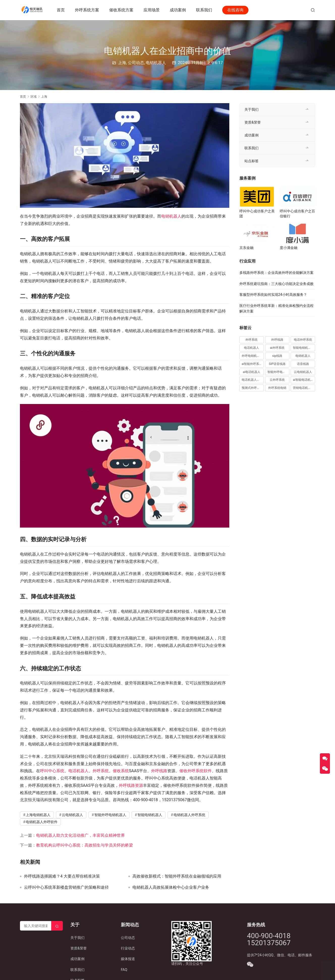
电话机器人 (78, 771)
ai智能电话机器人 (304, 380)
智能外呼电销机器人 (110, 815)
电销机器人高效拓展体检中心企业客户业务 (171, 887)
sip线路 (277, 356)
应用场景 (152, 10)
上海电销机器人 (38, 815)
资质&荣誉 (253, 122)
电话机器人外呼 (252, 380)
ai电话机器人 (252, 372)
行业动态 (128, 948)
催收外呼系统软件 (196, 771)
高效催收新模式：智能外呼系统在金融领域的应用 (177, 876)
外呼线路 (159, 771)
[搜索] (313, 10)
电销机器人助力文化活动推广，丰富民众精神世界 (80, 835)
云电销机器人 (72, 815)
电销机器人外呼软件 (42, 822)
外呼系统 (101, 771)
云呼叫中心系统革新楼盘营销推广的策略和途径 (66, 887)
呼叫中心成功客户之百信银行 (297, 214)
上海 (122, 63)
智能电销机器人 (150, 815)
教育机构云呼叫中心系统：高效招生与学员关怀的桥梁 (85, 845)
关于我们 (252, 109)
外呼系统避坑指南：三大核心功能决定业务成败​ (276, 284)
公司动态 (136, 63)
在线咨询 (236, 10)
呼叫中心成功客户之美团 (257, 214)
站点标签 (252, 161)
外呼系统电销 (277, 388)
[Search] (57, 926)
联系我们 (205, 10)
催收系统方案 (122, 10)
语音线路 (303, 364)
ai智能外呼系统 (252, 364)
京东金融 (246, 248)
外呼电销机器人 (252, 356)
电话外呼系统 (303, 340)
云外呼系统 (277, 380)
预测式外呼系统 (252, 388)
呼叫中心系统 (52, 771)
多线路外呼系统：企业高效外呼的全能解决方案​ (276, 273)
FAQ (124, 970)
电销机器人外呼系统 (189, 815)
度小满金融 (289, 248)
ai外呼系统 (277, 348)
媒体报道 (128, 959)
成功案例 (178, 10)
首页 (61, 10)
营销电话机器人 (303, 388)
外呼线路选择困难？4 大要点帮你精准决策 (62, 876)
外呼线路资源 (131, 785)
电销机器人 (156, 63)
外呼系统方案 (88, 10)
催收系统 (121, 771)
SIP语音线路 (277, 364)
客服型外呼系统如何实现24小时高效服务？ (273, 295)
